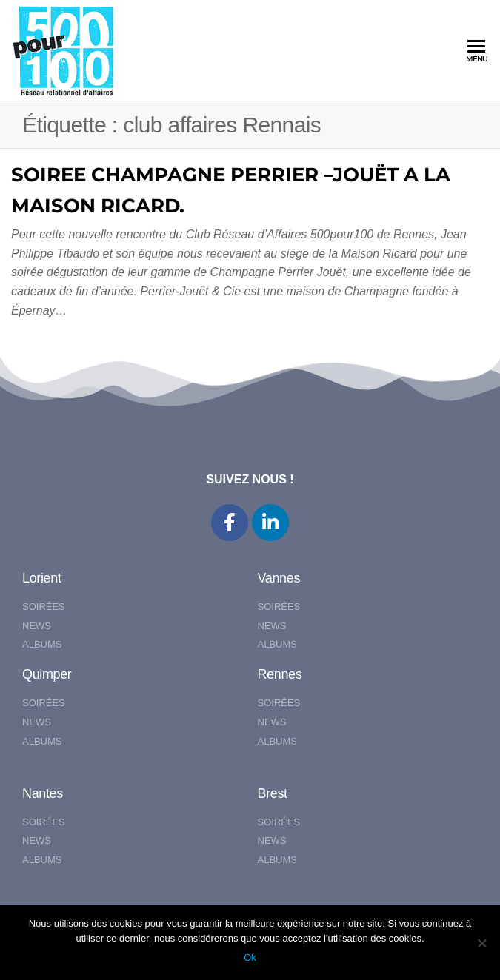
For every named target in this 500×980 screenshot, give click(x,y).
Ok (250, 957)
